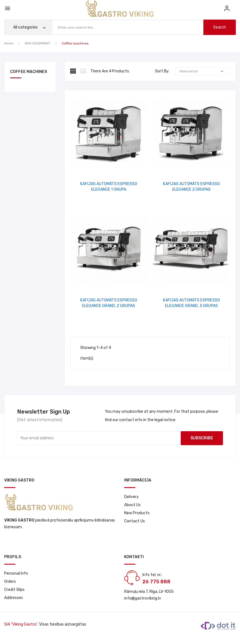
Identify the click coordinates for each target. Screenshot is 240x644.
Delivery (131, 497)
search (220, 27)
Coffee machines (29, 72)
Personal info (16, 573)
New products (137, 513)
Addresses (14, 598)
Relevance (203, 71)
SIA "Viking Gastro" (21, 624)
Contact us (135, 521)
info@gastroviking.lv (143, 598)
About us (132, 505)
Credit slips (14, 590)
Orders (10, 582)
